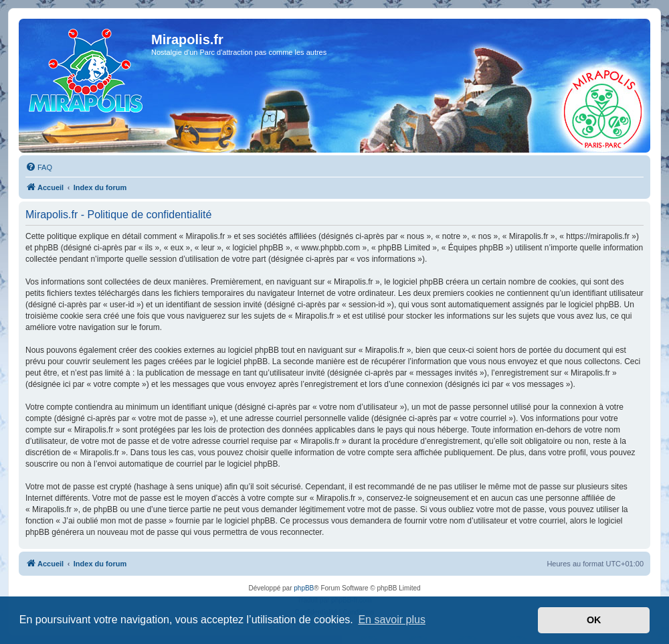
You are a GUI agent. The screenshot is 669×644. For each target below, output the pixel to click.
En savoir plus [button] (392, 620)
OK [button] (594, 620)
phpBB (304, 588)
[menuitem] (39, 167)
